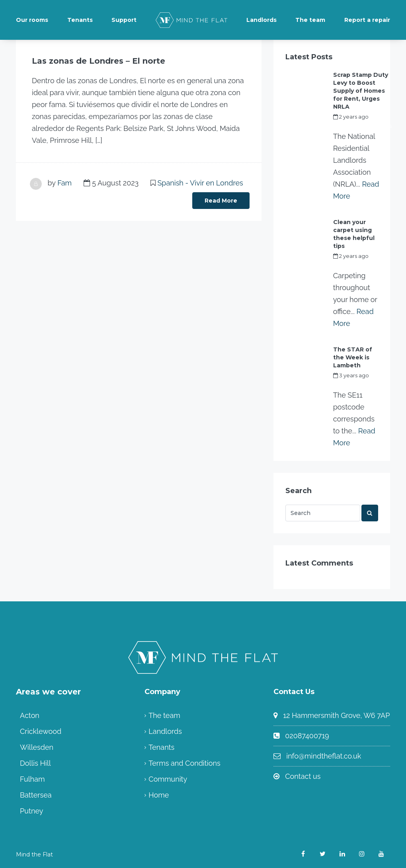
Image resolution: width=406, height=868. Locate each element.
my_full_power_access (362, 126)
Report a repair (367, 20)
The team (310, 20)
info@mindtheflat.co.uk (324, 756)
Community (168, 779)
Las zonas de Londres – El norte (99, 61)
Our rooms (32, 20)
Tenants (80, 20)
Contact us (303, 776)
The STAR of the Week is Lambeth (353, 357)
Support (124, 20)
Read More (221, 201)
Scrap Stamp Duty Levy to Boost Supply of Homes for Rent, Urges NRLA (361, 91)
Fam (64, 183)
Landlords (262, 20)
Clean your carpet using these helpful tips (354, 234)
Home (159, 795)
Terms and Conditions (184, 763)
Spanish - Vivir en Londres (200, 183)
